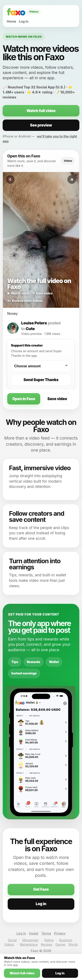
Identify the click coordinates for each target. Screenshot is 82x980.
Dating (49, 940)
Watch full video (41, 111)
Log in (24, 21)
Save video (57, 399)
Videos (9, 944)
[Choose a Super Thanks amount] (41, 366)
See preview (41, 125)
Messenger (30, 940)
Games (60, 944)
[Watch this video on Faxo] (41, 240)
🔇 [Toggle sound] (10, 179)
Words (73, 944)
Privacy (60, 933)
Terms (46, 933)
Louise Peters (34, 323)
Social (12, 940)
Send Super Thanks (41, 380)
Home (11, 21)
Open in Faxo (24, 399)
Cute (30, 329)
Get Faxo (41, 889)
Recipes (47, 944)
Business (66, 940)
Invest (34, 933)
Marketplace (29, 944)
